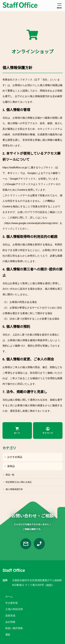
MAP (49, 585)
